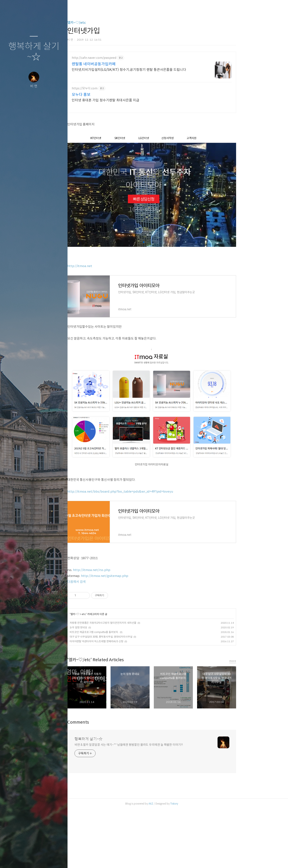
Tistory (199, 863)
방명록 (26, 859)
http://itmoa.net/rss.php (117, 629)
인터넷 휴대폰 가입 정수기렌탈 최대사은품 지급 (131, 100)
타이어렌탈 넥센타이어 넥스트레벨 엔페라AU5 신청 (122, 700)
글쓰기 (9, 859)
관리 (59, 859)
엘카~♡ (100, 673)
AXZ (176, 863)
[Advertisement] (177, 147)
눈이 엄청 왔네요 (104, 686)
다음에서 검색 (102, 641)
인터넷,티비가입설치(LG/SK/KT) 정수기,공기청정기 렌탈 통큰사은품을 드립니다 (154, 70)
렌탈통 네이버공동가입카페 (119, 64)
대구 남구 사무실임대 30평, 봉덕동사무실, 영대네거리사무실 (126, 696)
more (258, 720)
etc (109, 673)
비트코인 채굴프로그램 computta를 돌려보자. (119, 691)
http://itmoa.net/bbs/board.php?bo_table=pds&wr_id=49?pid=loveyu (145, 550)
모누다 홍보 (106, 95)
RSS (42, 859)
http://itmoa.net (105, 325)
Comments (103, 781)
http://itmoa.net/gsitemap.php (130, 635)
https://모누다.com (110, 88)
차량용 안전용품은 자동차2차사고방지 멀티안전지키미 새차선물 (128, 682)
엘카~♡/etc (102, 23)
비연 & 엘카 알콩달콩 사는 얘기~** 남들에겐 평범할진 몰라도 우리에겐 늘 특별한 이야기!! (154, 804)
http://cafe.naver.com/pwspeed (119, 58)
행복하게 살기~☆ (34, 52)
